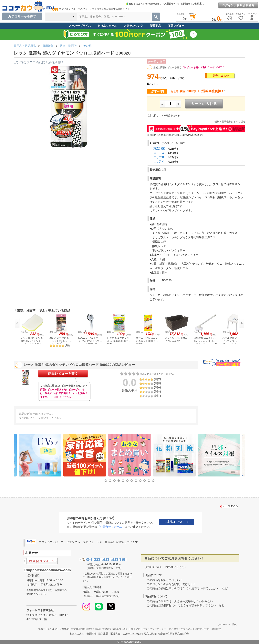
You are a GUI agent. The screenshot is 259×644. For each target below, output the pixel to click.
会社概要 (64, 629)
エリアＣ (159, 161)
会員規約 (136, 629)
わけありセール (107, 26)
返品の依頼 (150, 634)
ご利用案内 (198, 4)
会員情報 (91, 634)
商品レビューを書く (63, 374)
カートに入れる (204, 104)
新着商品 (155, 26)
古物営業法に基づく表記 (115, 629)
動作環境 (216, 629)
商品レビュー (176, 26)
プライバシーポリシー (155, 629)
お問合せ (186, 4)
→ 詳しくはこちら (61, 397)
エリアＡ (159, 153)
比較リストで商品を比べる (166, 116)
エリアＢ (159, 157)
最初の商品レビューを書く (167, 67)
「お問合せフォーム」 (111, 527)
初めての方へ (134, 4)
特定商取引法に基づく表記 (86, 629)
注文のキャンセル (132, 634)
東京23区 (159, 148)
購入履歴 (103, 634)
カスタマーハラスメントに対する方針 (189, 629)
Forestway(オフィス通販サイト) (162, 4)
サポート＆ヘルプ (47, 629)
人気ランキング (133, 26)
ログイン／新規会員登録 (238, 5)
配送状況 (115, 634)
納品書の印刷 (182, 634)
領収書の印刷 (165, 634)
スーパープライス (80, 26)
